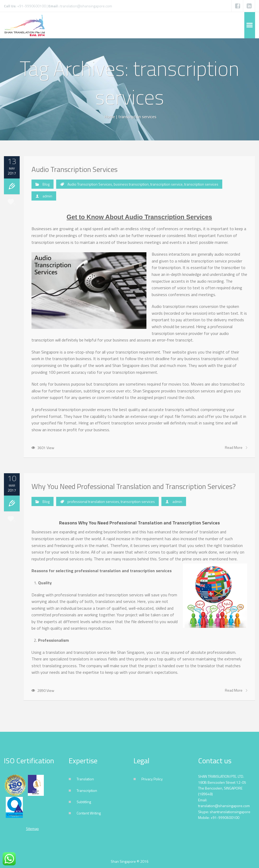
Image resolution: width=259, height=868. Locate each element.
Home (110, 117)
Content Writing (89, 813)
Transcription (87, 790)
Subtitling (84, 802)
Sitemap (32, 828)
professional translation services (93, 501)
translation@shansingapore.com (86, 6)
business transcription (131, 184)
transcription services (201, 184)
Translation (85, 779)
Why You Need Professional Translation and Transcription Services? (134, 486)
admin (47, 196)
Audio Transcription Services (75, 169)
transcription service (166, 184)
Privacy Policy (152, 779)
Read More (236, 448)
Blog (46, 184)
